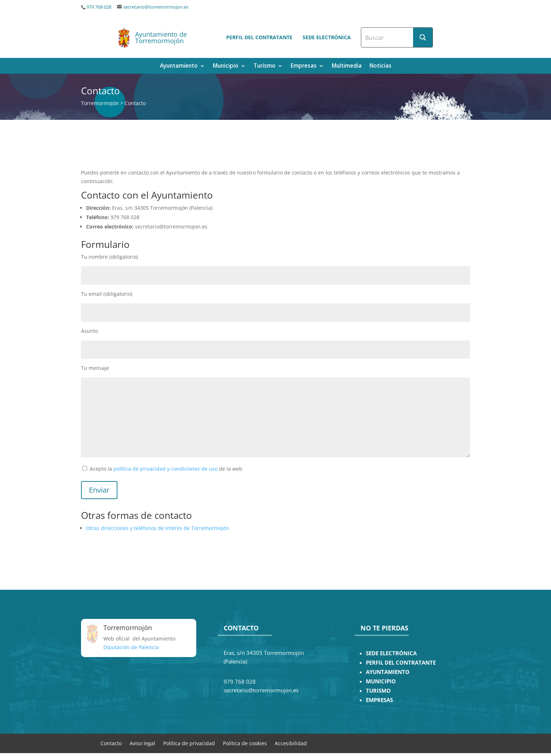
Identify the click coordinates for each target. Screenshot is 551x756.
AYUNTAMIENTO (388, 672)
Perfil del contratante (259, 37)
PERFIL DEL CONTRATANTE (401, 663)
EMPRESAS (379, 700)
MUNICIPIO (381, 681)
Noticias (380, 66)
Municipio (226, 66)
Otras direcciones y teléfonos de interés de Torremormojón (158, 528)
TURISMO (378, 691)
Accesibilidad (291, 743)
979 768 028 (99, 7)
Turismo (265, 66)
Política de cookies (245, 743)
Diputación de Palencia (131, 647)
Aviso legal (142, 743)
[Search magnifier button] (423, 37)
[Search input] (388, 37)
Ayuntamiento (179, 66)
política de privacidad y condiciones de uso (165, 469)
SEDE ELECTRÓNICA (391, 653)
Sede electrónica (327, 37)
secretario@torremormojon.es (156, 7)
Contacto (111, 743)
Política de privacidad (189, 743)
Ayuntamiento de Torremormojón (161, 37)
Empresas (304, 66)
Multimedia (347, 66)
